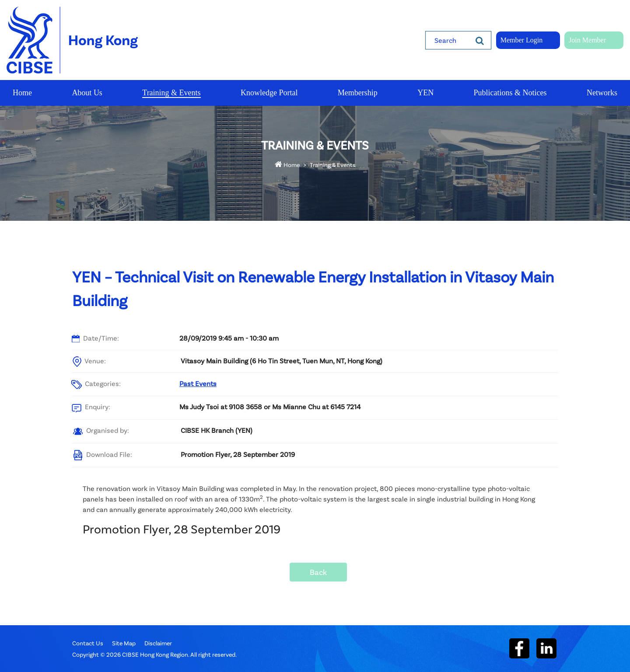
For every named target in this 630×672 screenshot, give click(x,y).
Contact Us (88, 643)
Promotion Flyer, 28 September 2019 (238, 454)
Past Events (198, 383)
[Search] (480, 40)
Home (287, 165)
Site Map (124, 643)
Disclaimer (158, 643)
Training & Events (333, 165)
